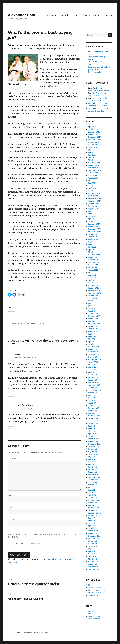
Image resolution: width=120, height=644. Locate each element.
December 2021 (94, 260)
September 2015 (95, 452)
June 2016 (92, 429)
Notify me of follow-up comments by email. (28, 544)
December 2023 (94, 198)
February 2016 (94, 439)
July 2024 (92, 181)
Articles (50, 15)
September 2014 (95, 482)
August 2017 (93, 393)
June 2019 (92, 337)
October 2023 (93, 204)
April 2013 (92, 526)
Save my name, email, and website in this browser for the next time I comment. (43, 536)
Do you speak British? (97, 72)
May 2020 (92, 308)
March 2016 (93, 436)
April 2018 (92, 372)
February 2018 (94, 377)
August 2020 (93, 301)
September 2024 (95, 175)
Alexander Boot (22, 15)
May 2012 (92, 554)
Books (84, 15)
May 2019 (92, 339)
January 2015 (93, 472)
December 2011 (94, 567)
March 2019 (93, 344)
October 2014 (93, 480)
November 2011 (94, 569)
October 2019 (93, 326)
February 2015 (94, 470)
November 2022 (94, 232)
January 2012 (93, 564)
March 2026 (93, 129)
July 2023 (92, 211)
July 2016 (92, 426)
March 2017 (92, 406)
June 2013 (92, 521)
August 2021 (93, 270)
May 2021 (92, 278)
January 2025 (93, 165)
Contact (97, 15)
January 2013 (93, 533)
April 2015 (92, 464)
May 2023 (92, 216)
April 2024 (92, 188)
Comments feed (95, 616)
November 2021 (94, 262)
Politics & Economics (96, 593)
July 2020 (92, 303)
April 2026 (92, 127)
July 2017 (91, 395)
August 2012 (93, 546)
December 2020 (95, 291)
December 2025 (94, 137)
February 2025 (94, 163)
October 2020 (93, 296)
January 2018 (93, 380)
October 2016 (93, 418)
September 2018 (95, 360)
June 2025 (92, 152)
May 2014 (92, 493)
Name (11, 495)
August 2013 (93, 516)
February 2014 (94, 500)
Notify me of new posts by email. (23, 549)
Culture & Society (95, 588)
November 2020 (94, 293)
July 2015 (92, 457)
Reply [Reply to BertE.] (11, 395)
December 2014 (94, 475)
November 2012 (94, 539)
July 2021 (92, 273)
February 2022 (94, 255)
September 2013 (95, 513)
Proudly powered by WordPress (35, 632)
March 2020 (93, 314)
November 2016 (94, 416)
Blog (75, 15)
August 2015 (93, 454)
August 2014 (93, 485)
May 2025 (92, 155)
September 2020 (95, 298)
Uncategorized (94, 595)
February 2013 (94, 531)
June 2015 (92, 459)
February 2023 (94, 224)
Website (12, 519)
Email (11, 507)
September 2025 (95, 145)
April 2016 (92, 434)
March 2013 (93, 528)
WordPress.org (94, 619)
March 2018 (93, 375)
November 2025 (94, 140)
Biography (65, 15)
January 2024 (93, 196)
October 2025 (93, 142)
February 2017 (94, 408)
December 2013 (94, 505)
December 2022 (94, 229)
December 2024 (95, 168)
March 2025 (93, 160)
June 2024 (92, 183)
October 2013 (93, 510)
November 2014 (94, 477)
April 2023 (92, 219)
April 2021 (92, 280)
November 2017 (94, 385)
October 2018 (93, 357)
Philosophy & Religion (97, 590)
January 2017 (93, 411)
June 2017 (92, 398)
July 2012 (92, 549)
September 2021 (95, 268)
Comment (13, 458)
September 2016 (95, 421)
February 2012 (94, 562)
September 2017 (94, 390)
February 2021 (94, 285)
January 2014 (93, 503)
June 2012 (92, 551)
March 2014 (93, 498)
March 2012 (93, 559)
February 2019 (94, 347)
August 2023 (93, 209)
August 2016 (93, 424)
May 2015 (92, 462)
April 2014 (92, 495)
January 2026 (93, 135)
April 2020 (92, 311)
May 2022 (92, 247)
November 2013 (94, 508)
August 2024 (93, 178)
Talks (107, 15)
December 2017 (94, 383)
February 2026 (94, 132)
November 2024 (94, 170)
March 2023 (93, 221)
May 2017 (92, 400)
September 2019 (95, 329)
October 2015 (93, 449)
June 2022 (92, 244)
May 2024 (92, 186)
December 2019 (94, 321)
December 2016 (94, 413)
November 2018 (94, 354)
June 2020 (92, 306)
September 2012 (95, 544)
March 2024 (93, 191)
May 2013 (92, 523)
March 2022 (93, 252)
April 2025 (92, 158)
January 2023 (93, 227)
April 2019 (92, 342)
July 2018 (92, 365)
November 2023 (94, 201)
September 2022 (95, 237)
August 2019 (93, 331)
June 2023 (92, 214)
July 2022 (92, 242)
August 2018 (93, 362)
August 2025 (93, 147)
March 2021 (93, 283)
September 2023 (95, 206)
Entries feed (93, 614)
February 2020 (94, 316)
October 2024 (93, 173)
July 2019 (92, 334)
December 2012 (94, 536)
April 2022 (92, 250)
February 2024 (94, 193)
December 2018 (94, 352)
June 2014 (92, 490)
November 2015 (94, 447)
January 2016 (93, 441)
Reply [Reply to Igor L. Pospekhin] (11, 428)
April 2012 (92, 556)
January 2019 (93, 349)
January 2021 (93, 288)
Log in (91, 611)
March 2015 (93, 467)
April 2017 (92, 403)
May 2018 (92, 370)
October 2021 (93, 265)
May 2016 (92, 431)
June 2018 (92, 367)
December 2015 (94, 444)
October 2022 (93, 234)
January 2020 (93, 319)
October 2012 (93, 541)
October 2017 (93, 388)
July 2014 (92, 487)
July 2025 (92, 150)
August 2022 (93, 239)
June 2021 (92, 275)
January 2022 (93, 257)
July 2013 (92, 518)
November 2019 (94, 324)
